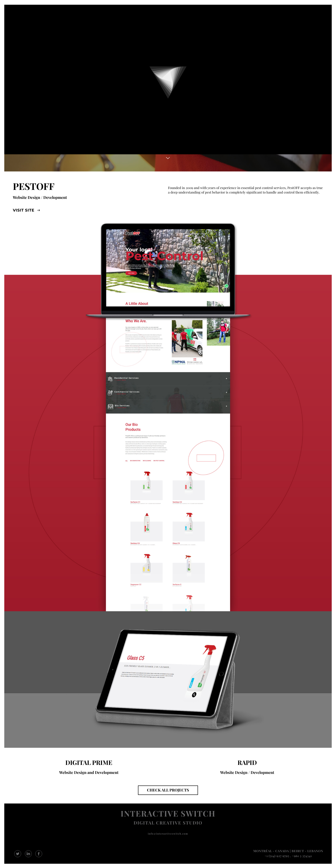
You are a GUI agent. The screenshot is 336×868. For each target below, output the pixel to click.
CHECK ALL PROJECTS (168, 790)
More (168, 158)
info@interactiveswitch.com (168, 834)
